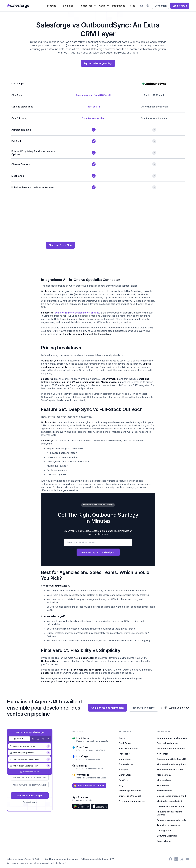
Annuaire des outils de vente (172, 820)
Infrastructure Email (129, 749)
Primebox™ (124, 754)
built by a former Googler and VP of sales (77, 313)
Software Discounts (167, 836)
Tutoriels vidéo (164, 791)
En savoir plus (30, 803)
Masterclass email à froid (170, 801)
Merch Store (125, 775)
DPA (112, 859)
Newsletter (162, 754)
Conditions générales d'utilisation (61, 859)
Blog (121, 786)
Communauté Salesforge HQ (172, 759)
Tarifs (132, 6)
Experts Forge (164, 841)
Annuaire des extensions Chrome (170, 813)
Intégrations (119, 6)
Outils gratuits (164, 831)
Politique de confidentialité (94, 859)
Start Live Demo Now (60, 245)
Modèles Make (164, 780)
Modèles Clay (164, 775)
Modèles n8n (163, 786)
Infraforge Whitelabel (130, 796)
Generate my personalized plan (98, 553)
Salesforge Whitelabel (130, 791)
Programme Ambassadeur (132, 801)
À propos (123, 770)
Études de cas (126, 765)
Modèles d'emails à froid (170, 770)
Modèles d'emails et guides (171, 765)
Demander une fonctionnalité (172, 738)
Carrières (123, 780)
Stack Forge (125, 744)
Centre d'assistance (167, 744)
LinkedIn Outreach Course (170, 807)
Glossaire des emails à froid (171, 796)
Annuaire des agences (168, 826)
